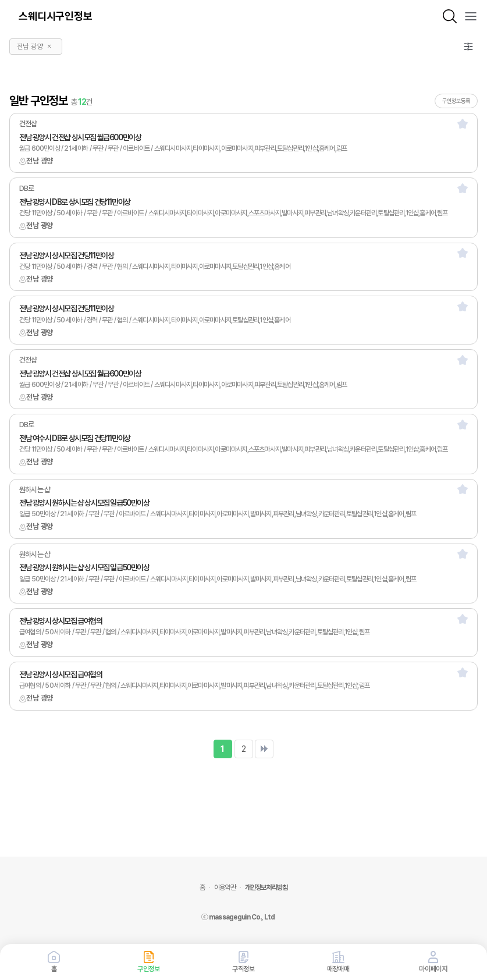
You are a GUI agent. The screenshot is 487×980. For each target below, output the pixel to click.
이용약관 (225, 887)
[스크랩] (463, 123)
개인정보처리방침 (266, 887)
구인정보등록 (456, 101)
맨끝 (264, 749)
